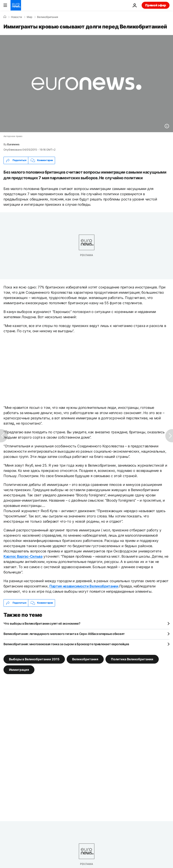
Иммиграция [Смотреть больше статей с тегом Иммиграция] (19, 669)
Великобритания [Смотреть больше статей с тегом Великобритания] (85, 659)
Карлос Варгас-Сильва (23, 556)
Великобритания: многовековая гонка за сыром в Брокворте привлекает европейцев (66, 644)
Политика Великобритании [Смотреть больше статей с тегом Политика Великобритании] (132, 659)
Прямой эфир (156, 5)
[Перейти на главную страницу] (16, 5)
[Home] (5, 17)
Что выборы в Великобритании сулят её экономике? (42, 623)
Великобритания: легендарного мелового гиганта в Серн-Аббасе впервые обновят (64, 634)
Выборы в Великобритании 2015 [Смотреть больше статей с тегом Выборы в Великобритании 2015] (34, 659)
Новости (16, 17)
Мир (29, 17)
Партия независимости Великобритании (84, 586)
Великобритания (48, 17)
